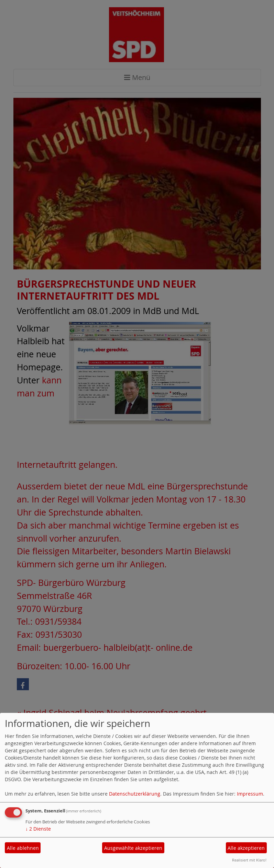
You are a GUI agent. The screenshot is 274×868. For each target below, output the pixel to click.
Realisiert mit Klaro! (249, 860)
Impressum (250, 794)
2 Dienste (38, 829)
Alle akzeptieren (246, 848)
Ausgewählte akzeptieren (133, 848)
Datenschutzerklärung (135, 794)
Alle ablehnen (23, 848)
